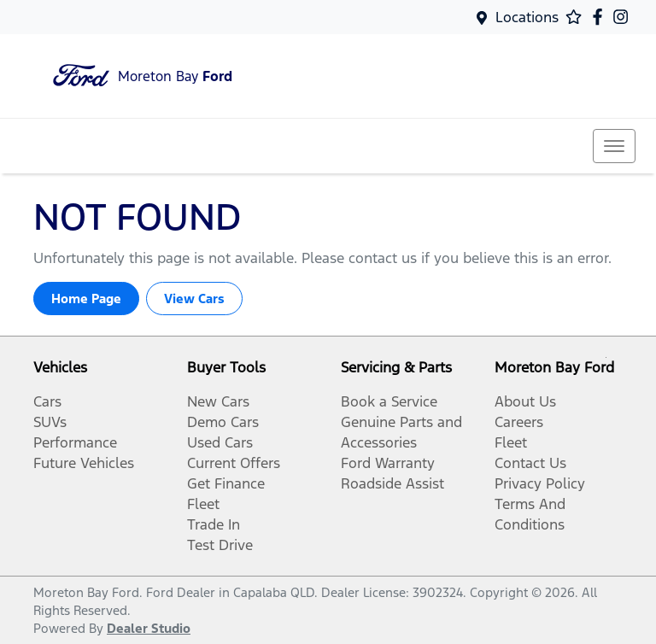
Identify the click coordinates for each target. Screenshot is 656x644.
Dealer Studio (149, 628)
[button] (614, 146)
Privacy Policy (540, 483)
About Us (525, 401)
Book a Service (389, 401)
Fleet (203, 504)
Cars (47, 401)
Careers (519, 422)
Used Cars (220, 442)
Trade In (214, 524)
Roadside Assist (392, 483)
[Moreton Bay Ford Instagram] (624, 17)
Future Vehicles (84, 463)
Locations (527, 17)
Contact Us (530, 463)
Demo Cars (223, 422)
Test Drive (220, 545)
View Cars (194, 299)
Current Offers (234, 463)
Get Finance (226, 483)
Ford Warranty (388, 463)
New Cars (218, 401)
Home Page (86, 299)
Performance (75, 442)
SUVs (50, 422)
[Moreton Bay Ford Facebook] (601, 17)
